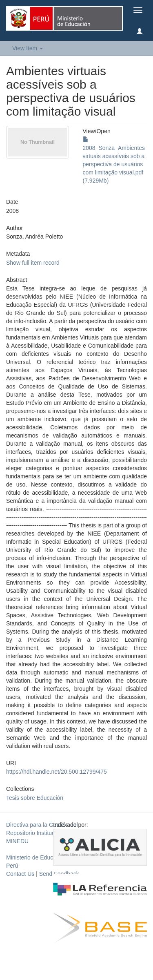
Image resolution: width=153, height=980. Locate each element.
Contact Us (20, 874)
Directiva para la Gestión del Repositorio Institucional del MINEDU (42, 833)
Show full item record (33, 263)
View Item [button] (28, 48)
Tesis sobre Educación (35, 798)
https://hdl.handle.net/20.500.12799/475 (57, 772)
